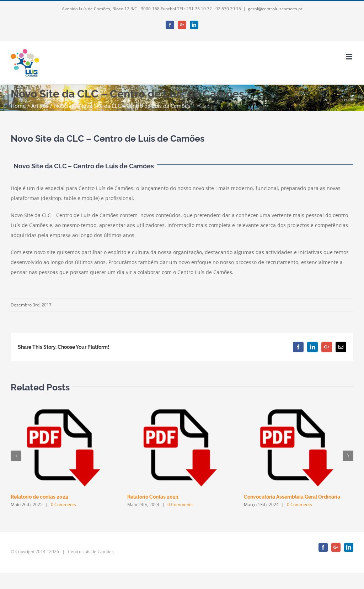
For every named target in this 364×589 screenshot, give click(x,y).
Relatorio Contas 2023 (153, 497)
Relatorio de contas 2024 (39, 497)
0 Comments (63, 504)
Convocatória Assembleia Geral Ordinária (292, 497)
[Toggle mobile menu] (350, 57)
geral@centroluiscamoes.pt (275, 9)
